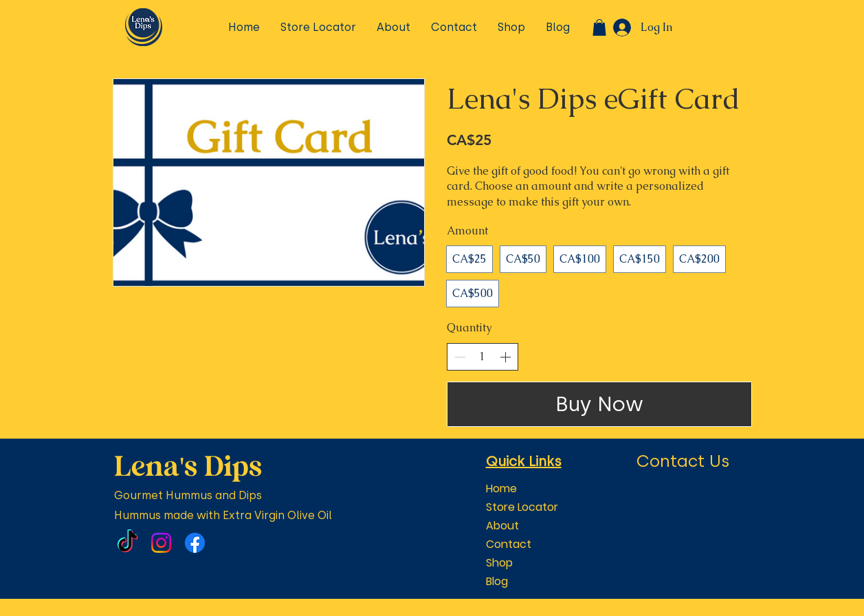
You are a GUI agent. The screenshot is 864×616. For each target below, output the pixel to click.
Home (501, 488)
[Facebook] (195, 543)
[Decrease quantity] (460, 357)
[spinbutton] (483, 357)
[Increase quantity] (505, 357)
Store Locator (522, 507)
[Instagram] (161, 543)
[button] (599, 27)
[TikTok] (128, 543)
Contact (509, 544)
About (502, 526)
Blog (497, 581)
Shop (499, 563)
